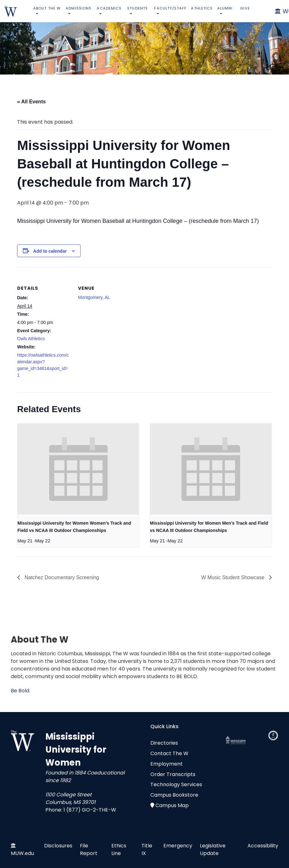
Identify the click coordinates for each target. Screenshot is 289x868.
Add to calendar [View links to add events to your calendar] (50, 251)
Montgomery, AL (94, 297)
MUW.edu (22, 853)
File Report (89, 849)
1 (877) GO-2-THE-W (90, 810)
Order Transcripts (173, 774)
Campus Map (172, 805)
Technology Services (176, 784)
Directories (164, 743)
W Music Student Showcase (233, 577)
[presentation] (78, 469)
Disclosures (58, 846)
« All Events (31, 102)
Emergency (178, 846)
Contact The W (169, 753)
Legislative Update (213, 849)
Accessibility (263, 846)
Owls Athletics (31, 339)
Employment (167, 764)
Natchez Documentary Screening (61, 577)
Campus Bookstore (174, 795)
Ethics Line (119, 849)
